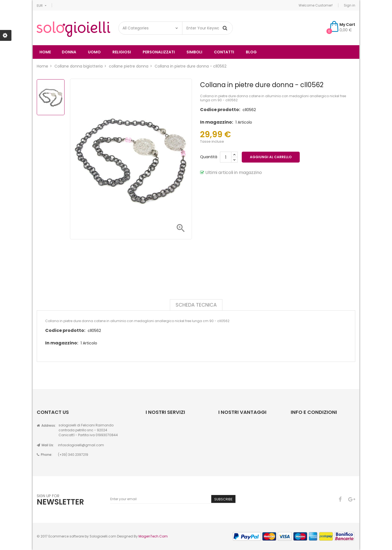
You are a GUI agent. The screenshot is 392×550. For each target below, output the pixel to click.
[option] (51, 97)
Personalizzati (159, 52)
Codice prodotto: (220, 110)
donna (69, 52)
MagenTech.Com (153, 536)
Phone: (45, 455)
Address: (46, 425)
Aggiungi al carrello (271, 157)
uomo (94, 52)
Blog (251, 52)
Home (45, 52)
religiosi (122, 52)
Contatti (224, 52)
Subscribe (223, 499)
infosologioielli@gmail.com (81, 445)
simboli (194, 52)
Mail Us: (45, 445)
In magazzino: (217, 122)
